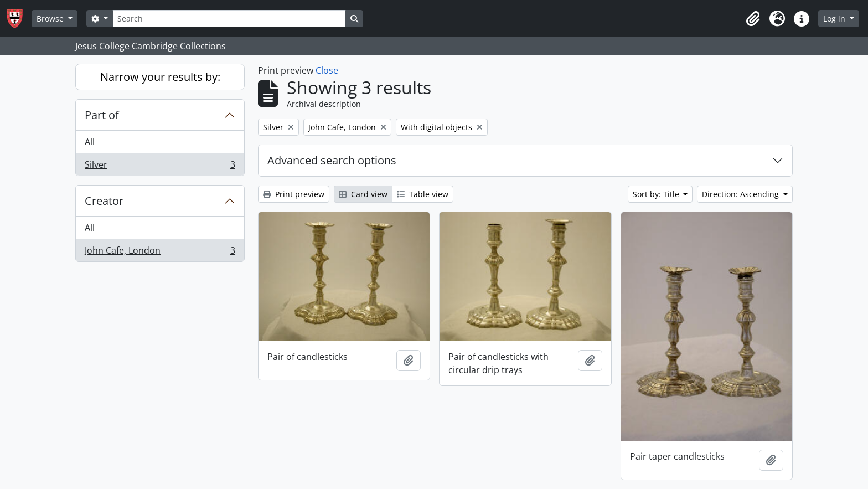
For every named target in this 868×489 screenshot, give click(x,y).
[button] (753, 19)
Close (327, 70)
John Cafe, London (160, 253)
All (90, 142)
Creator (104, 201)
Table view (423, 194)
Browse (51, 19)
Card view (363, 194)
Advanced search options (332, 160)
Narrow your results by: (160, 77)
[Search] (229, 19)
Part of (102, 115)
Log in (835, 19)
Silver (160, 167)
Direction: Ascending (742, 194)
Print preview (294, 194)
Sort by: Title (657, 194)
